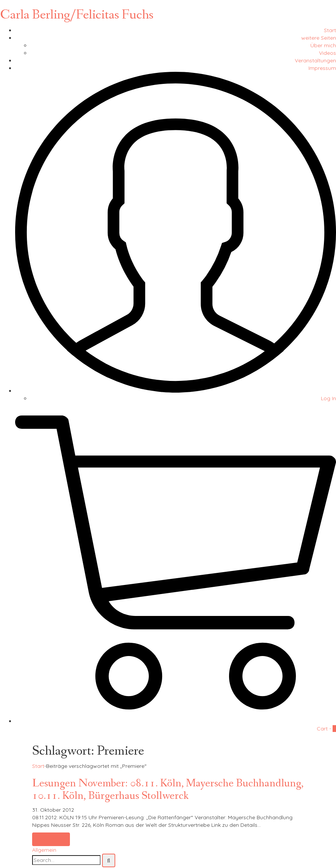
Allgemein (44, 850)
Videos (327, 53)
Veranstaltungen (315, 60)
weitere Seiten (319, 38)
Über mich (323, 45)
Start (330, 30)
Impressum (322, 68)
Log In (328, 398)
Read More (51, 839)
